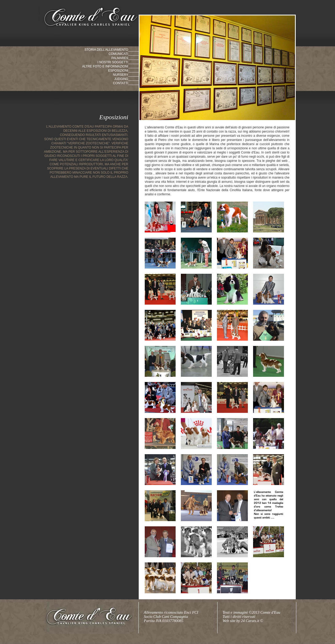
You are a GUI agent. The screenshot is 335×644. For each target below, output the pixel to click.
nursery (120, 75)
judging (121, 79)
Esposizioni (118, 71)
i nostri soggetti (113, 62)
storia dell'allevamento (106, 50)
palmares (120, 58)
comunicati (118, 54)
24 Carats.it (250, 621)
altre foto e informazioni (105, 66)
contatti (121, 83)
